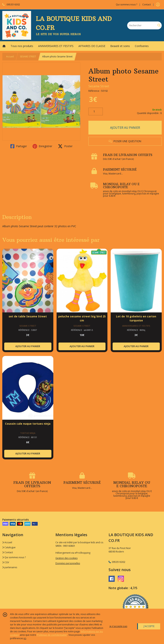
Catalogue (9, 547)
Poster (65, 146)
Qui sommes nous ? (14, 557)
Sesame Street (99, 86)
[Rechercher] (159, 25)
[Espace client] (158, 5)
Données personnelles (68, 563)
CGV (6, 562)
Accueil (10, 57)
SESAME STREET (28, 57)
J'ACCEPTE (149, 626)
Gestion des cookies (66, 558)
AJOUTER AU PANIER (125, 128)
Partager (19, 146)
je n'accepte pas (118, 626)
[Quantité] (96, 111)
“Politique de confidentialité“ (52, 635)
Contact (147, 5)
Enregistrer (42, 146)
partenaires (10, 567)
